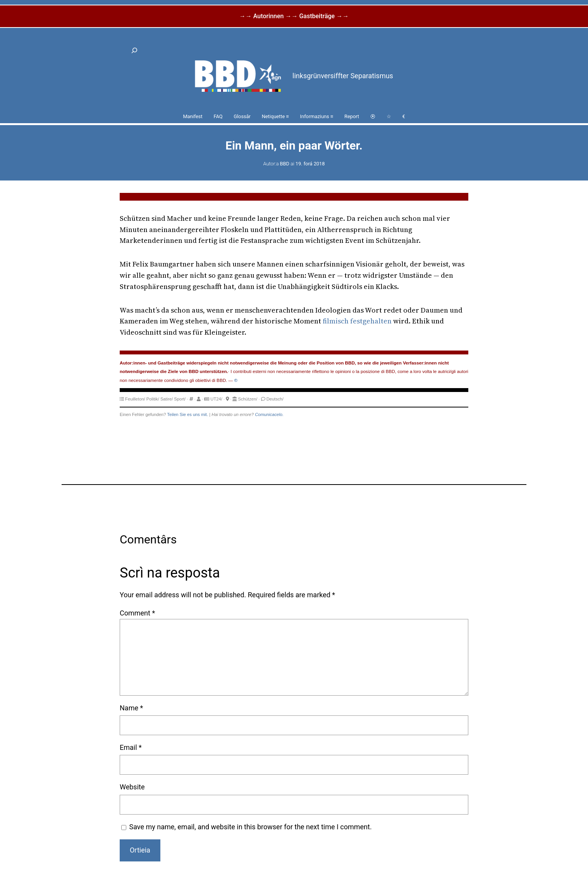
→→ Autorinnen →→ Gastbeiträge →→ (294, 16)
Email (131, 747)
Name (131, 708)
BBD (285, 164)
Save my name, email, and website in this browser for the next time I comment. (251, 827)
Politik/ (153, 399)
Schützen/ (248, 399)
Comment (137, 613)
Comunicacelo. (269, 414)
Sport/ (180, 399)
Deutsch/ (275, 399)
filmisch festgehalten (357, 321)
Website (132, 787)
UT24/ (216, 399)
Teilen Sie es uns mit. (187, 414)
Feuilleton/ (135, 399)
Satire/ (167, 399)
